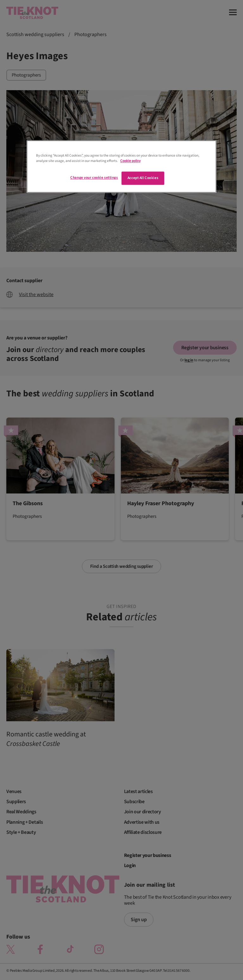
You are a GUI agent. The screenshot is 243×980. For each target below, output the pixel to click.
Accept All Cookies (143, 178)
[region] (121, 166)
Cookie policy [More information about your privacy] (130, 161)
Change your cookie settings (94, 178)
